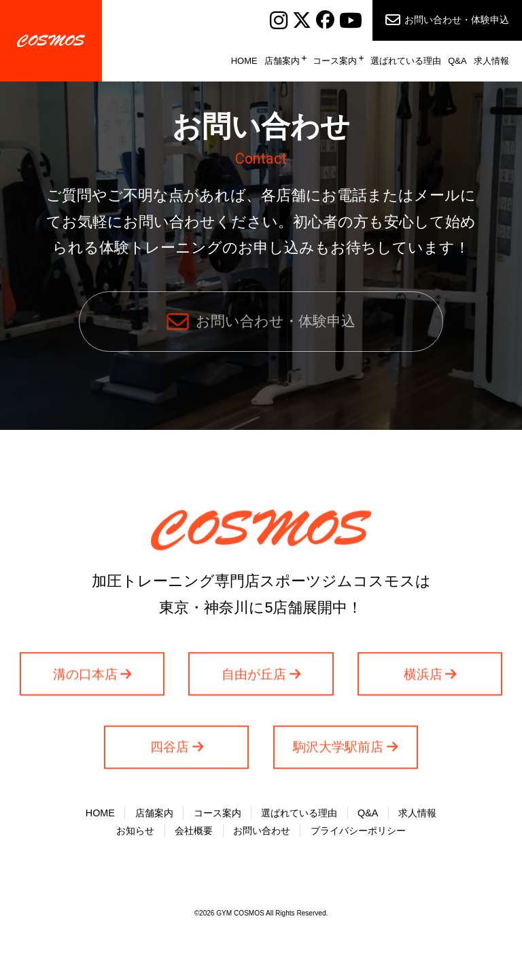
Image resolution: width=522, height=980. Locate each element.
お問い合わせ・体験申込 (457, 20)
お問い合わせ (262, 835)
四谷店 (170, 756)
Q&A (457, 61)
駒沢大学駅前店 (338, 756)
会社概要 (194, 835)
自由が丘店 (254, 682)
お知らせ (135, 835)
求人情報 (491, 61)
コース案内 (335, 61)
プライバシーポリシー (358, 835)
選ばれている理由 (406, 61)
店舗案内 (282, 61)
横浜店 (423, 682)
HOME (244, 61)
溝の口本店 (85, 682)
